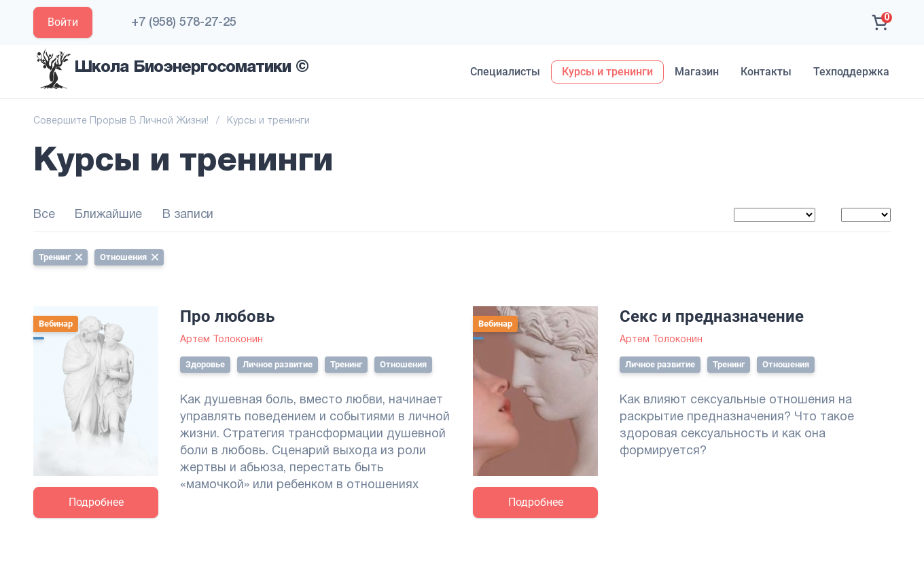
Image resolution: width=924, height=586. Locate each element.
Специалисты (505, 72)
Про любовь (227, 316)
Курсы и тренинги (607, 72)
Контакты (766, 72)
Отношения (129, 257)
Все (44, 215)
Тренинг (60, 257)
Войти (63, 22)
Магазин (697, 72)
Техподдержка (851, 72)
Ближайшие (108, 215)
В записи (188, 215)
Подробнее (96, 502)
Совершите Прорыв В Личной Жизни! (121, 121)
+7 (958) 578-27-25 (184, 22)
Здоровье (205, 364)
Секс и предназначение (712, 316)
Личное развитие (278, 364)
